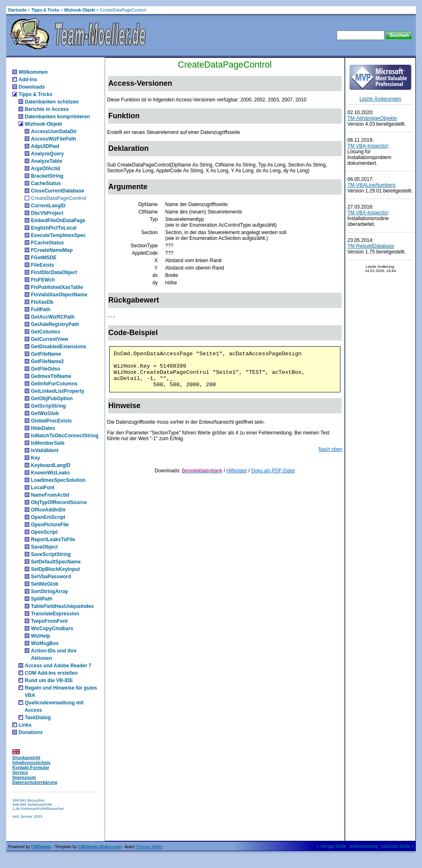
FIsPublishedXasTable (57, 287)
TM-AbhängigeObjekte (372, 118)
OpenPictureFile (50, 525)
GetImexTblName (51, 376)
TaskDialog (38, 718)
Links (25, 725)
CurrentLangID (48, 206)
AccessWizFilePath (53, 139)
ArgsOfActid (46, 169)
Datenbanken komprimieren (57, 117)
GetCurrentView (49, 339)
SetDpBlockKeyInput (55, 569)
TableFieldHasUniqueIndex (62, 606)
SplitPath (42, 599)
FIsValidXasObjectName (59, 295)
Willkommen (33, 72)
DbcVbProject (47, 213)
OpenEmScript (48, 517)
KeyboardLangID (51, 465)
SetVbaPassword (51, 577)
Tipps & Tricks (45, 10)
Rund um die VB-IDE (49, 680)
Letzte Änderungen (380, 99)
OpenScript (44, 532)
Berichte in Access (47, 109)
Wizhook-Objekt (80, 10)
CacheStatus (46, 183)
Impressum (24, 777)
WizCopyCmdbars (52, 629)
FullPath (41, 310)
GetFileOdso (46, 369)
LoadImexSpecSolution (58, 480)
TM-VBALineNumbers (372, 185)
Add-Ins (28, 80)
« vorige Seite (331, 846)
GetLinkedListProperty (57, 391)
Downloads (32, 87)
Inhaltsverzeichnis (31, 762)
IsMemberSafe (48, 443)
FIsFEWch (43, 280)
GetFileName (46, 354)
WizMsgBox (45, 643)
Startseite (17, 10)
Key (35, 458)
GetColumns (46, 332)
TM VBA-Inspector (368, 146)
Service (20, 772)
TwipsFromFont (49, 621)
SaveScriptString (51, 554)
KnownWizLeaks (50, 473)
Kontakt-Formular (31, 767)
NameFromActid (50, 495)
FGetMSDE (44, 258)
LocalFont (43, 488)
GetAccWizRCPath (53, 317)
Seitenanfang (364, 846)
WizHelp (41, 636)
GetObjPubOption (52, 399)
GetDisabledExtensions (59, 347)
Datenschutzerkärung (35, 782)
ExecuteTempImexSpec (58, 235)
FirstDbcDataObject (54, 272)
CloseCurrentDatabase (57, 191)
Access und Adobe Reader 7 (58, 666)
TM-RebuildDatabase (371, 246)
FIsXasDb (42, 302)
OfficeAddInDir (48, 510)
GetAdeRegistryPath (55, 324)
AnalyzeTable (47, 161)
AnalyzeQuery (47, 154)
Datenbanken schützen (52, 102)
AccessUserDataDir (54, 131)
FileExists (42, 265)
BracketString (47, 176)
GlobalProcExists (51, 421)
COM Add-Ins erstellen (51, 673)
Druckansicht (26, 758)
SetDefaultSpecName (56, 562)
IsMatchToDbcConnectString (65, 436)
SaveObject (44, 547)
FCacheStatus (47, 243)
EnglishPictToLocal (54, 228)
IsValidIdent (45, 450)
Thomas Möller (149, 847)
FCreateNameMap (52, 250)
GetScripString (48, 406)
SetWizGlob (45, 584)
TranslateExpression (55, 614)
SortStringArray (49, 591)
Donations (31, 732)
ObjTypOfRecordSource (59, 502)
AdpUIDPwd (45, 146)
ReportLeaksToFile (53, 540)
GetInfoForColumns (54, 384)
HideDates (43, 428)
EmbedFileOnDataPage (58, 221)
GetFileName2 (47, 361)
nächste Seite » (398, 846)
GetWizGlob (45, 413)
